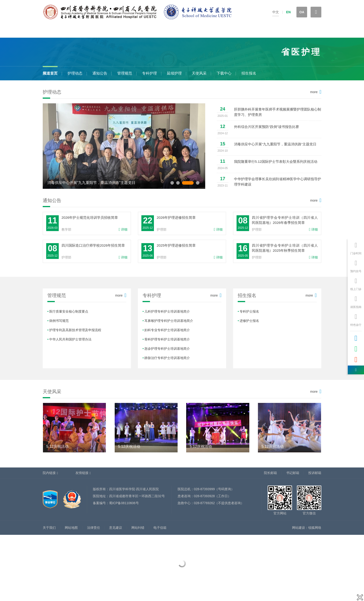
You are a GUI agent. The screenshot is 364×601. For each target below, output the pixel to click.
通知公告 (100, 73)
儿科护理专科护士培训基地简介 (167, 311)
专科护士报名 (249, 311)
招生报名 (249, 73)
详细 (123, 230)
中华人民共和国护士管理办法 (70, 339)
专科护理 (149, 73)
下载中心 (224, 73)
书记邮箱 (293, 473)
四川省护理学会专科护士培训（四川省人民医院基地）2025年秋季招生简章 (285, 248)
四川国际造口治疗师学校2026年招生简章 (93, 245)
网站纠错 (138, 528)
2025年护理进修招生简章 (176, 245)
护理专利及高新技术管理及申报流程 (75, 330)
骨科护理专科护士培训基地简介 (167, 339)
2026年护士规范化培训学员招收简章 (90, 217)
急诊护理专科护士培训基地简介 (167, 349)
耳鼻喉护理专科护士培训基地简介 (169, 321)
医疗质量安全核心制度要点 (69, 311)
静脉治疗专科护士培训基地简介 (167, 358)
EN (288, 12)
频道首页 (50, 73)
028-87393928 (204, 496)
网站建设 (299, 528)
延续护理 (174, 73)
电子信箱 (160, 528)
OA (302, 12)
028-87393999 (204, 489)
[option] (124, 146)
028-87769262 (204, 503)
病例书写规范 (59, 321)
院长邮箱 (270, 473)
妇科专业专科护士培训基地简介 (167, 330)
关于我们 (49, 528)
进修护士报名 (249, 321)
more (314, 92)
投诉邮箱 (315, 473)
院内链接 (49, 473)
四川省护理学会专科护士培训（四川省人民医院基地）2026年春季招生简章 (285, 220)
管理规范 (125, 73)
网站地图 (71, 528)
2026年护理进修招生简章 (176, 217)
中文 (276, 12)
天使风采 (199, 73)
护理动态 (75, 73)
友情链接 (82, 473)
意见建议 (116, 528)
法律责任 (94, 528)
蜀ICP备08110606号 (124, 503)
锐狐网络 (315, 528)
